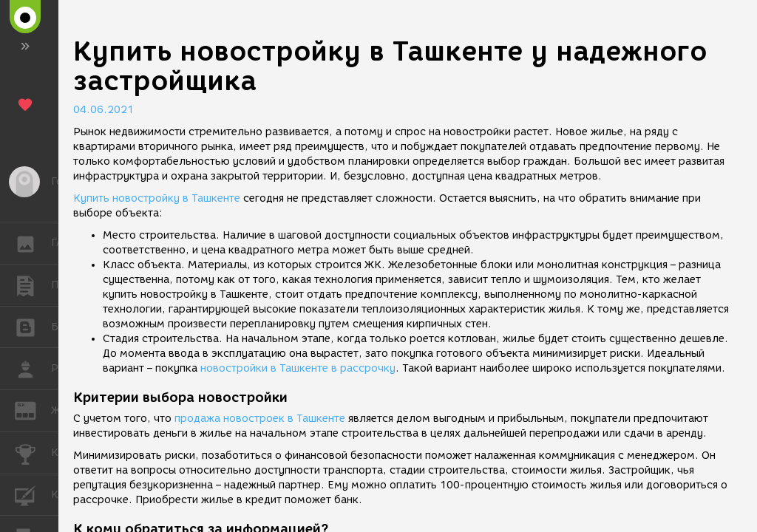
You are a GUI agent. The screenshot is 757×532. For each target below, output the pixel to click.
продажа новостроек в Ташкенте (260, 419)
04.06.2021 (103, 110)
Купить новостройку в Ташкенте (157, 198)
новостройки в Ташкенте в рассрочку (298, 368)
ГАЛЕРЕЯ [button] (33, 243)
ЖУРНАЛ (33, 410)
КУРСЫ (33, 494)
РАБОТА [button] (33, 369)
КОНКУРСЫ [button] (33, 453)
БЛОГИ (33, 326)
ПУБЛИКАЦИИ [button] (33, 285)
